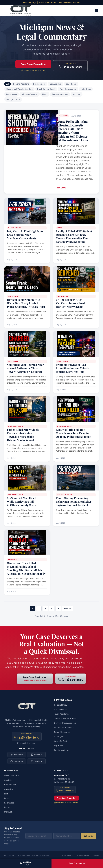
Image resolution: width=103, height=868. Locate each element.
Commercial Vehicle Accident (19, 89)
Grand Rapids (10, 785)
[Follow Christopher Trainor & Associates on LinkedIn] (36, 755)
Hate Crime (86, 89)
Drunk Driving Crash (46, 89)
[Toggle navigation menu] (96, 11)
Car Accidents (60, 709)
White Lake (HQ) (12, 776)
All (8, 84)
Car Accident (56, 84)
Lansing (8, 798)
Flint (6, 794)
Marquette (9, 812)
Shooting (77, 94)
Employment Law (62, 750)
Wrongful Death (13, 99)
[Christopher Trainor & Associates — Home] (19, 11)
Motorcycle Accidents (64, 727)
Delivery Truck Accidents (65, 723)
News (45, 94)
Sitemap (96, 855)
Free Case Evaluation (33, 64)
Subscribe (89, 836)
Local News (12, 94)
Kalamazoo (9, 803)
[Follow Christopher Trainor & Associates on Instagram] (17, 761)
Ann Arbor (9, 789)
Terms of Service (83, 855)
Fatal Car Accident (68, 89)
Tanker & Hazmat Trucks (65, 718)
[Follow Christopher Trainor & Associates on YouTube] (36, 761)
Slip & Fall (58, 746)
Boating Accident (21, 84)
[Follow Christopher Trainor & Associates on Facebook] (17, 755)
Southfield (9, 780)
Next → (68, 608)
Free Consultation (77, 863)
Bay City (8, 807)
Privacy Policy (67, 855)
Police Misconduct (62, 732)
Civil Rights (71, 84)
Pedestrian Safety (60, 94)
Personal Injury (61, 705)
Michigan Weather (30, 94)
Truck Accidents (61, 714)
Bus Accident (39, 84)
